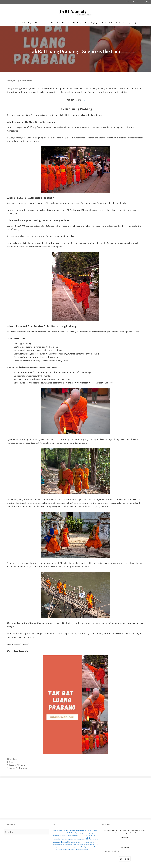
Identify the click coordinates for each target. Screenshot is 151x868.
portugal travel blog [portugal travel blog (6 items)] (89, 835)
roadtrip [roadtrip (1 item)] (79, 839)
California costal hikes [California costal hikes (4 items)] (79, 830)
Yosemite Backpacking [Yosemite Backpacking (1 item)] (83, 850)
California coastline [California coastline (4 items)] (68, 830)
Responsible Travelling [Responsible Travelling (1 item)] (72, 839)
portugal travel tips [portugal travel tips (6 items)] (59, 839)
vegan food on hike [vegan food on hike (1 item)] (64, 845)
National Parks (64, 23)
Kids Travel (108, 23)
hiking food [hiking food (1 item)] (92, 833)
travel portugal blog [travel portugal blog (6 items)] (64, 842)
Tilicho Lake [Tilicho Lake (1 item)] (55, 842)
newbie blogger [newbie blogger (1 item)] (75, 835)
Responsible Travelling (23, 23)
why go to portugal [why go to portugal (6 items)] (89, 847)
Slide (11, 762)
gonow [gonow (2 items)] (65, 833)
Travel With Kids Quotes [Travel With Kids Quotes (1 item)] (75, 842)
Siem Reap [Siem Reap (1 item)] (83, 839)
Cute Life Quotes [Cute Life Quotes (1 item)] (89, 831)
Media (128, 2)
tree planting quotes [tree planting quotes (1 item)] (85, 842)
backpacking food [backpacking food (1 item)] (56, 831)
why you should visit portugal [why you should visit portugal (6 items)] (70, 849)
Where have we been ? (45, 23)
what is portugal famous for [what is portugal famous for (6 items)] (75, 847)
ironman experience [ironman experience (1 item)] (62, 835)
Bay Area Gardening (123, 23)
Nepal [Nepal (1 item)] (71, 835)
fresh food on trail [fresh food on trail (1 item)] (60, 833)
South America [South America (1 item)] (95, 839)
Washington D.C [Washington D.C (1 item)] (63, 847)
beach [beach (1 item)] (61, 831)
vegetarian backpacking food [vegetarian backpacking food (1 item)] (74, 845)
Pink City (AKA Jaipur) (18, 765)
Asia (11, 759)
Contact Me (136, 2)
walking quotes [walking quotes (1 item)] (56, 847)
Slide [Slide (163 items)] (88, 839)
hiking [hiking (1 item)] (88, 833)
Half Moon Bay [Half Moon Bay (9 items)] (72, 833)
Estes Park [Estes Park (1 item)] (95, 831)
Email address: (125, 847)
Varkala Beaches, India (18, 768)
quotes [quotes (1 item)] (66, 839)
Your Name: (125, 837)
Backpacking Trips (92, 23)
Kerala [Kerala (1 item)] (68, 835)
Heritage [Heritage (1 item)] (79, 833)
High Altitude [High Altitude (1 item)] (84, 833)
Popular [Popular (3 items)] (80, 835)
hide (84, 100)
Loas (15, 759)
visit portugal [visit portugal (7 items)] (94, 844)
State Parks (77, 23)
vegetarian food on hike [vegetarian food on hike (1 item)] (84, 845)
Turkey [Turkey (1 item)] (91, 842)
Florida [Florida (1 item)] (54, 833)
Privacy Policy (146, 2)
